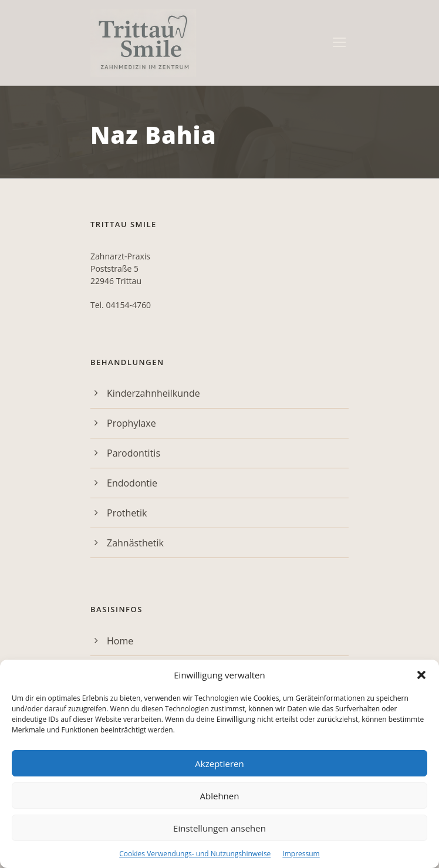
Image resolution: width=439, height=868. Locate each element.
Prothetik (127, 513)
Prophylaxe (131, 423)
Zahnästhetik (135, 543)
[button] (421, 675)
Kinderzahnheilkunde (153, 393)
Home (120, 641)
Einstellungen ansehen (219, 828)
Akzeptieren (219, 764)
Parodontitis (134, 453)
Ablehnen (220, 796)
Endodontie (132, 483)
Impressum (301, 854)
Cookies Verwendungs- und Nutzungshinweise (195, 854)
